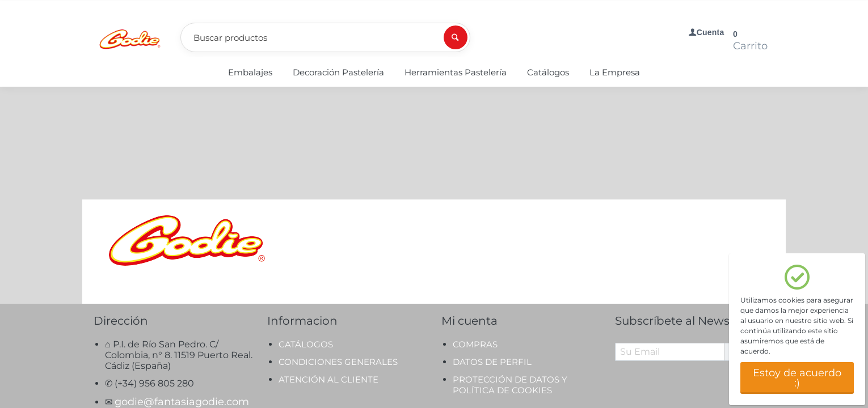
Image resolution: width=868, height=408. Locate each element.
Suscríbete (755, 239)
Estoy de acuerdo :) (797, 378)
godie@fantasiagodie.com (182, 289)
